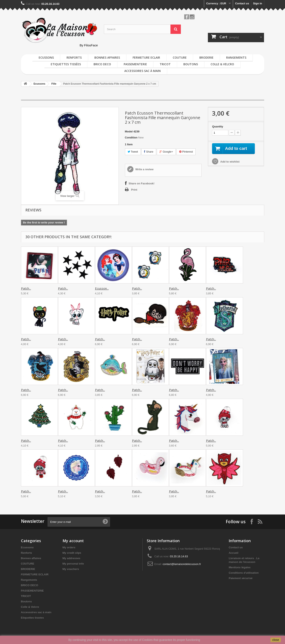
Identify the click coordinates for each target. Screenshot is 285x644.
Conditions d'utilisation (244, 573)
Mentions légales (240, 567)
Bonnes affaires (107, 57)
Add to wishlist (229, 162)
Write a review (144, 169)
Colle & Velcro (222, 64)
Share (149, 152)
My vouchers (71, 569)
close (276, 640)
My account (73, 541)
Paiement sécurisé (241, 578)
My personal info (73, 564)
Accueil (233, 553)
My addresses (72, 558)
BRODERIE (206, 57)
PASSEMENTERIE (135, 64)
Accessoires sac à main (142, 71)
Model (129, 131)
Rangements (236, 57)
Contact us (242, 3)
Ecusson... (102, 288)
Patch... (26, 288)
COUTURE (180, 57)
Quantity (218, 126)
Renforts (74, 57)
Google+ (166, 152)
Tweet (133, 152)
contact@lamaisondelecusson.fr (182, 564)
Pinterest (186, 152)
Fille (54, 84)
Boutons (191, 64)
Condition (131, 138)
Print (134, 190)
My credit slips (72, 553)
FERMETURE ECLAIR (146, 57)
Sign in (257, 3)
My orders (69, 547)
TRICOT (165, 64)
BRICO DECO (102, 64)
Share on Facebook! (142, 183)
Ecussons (46, 57)
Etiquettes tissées (66, 64)
